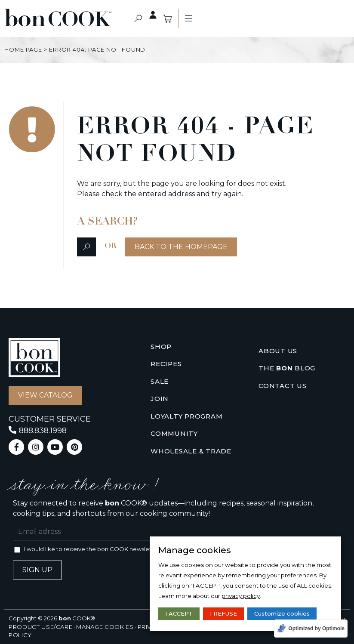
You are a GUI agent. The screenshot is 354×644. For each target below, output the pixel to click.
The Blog (287, 368)
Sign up (37, 570)
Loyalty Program (186, 416)
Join (160, 399)
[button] (138, 19)
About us (278, 351)
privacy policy (241, 596)
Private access (148, 15)
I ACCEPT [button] (179, 613)
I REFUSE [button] (223, 613)
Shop (161, 347)
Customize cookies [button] (282, 613)
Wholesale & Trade (191, 451)
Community (174, 433)
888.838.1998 (43, 431)
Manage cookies (105, 627)
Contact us (283, 386)
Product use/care (40, 627)
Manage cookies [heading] (195, 550)
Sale (160, 381)
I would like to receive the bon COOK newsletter (92, 549)
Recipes (166, 364)
